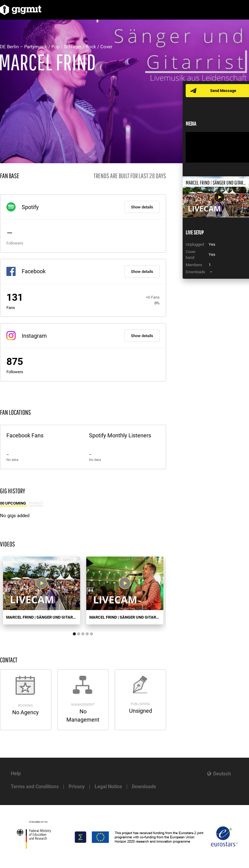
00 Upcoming (13, 503)
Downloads (144, 787)
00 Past (36, 503)
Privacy (77, 787)
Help (16, 773)
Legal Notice (108, 787)
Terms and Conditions (35, 787)
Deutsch (222, 774)
